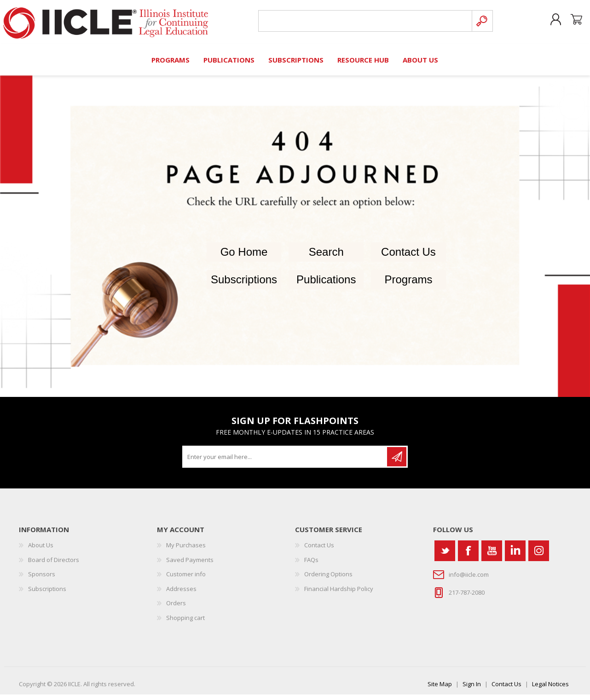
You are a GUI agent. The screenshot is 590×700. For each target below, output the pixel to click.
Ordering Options (328, 580)
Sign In (472, 689)
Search (326, 257)
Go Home (244, 257)
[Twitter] (445, 556)
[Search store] (363, 24)
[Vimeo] (515, 556)
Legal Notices (550, 689)
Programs (408, 285)
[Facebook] (468, 556)
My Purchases (186, 550)
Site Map (440, 689)
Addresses (181, 594)
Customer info (186, 580)
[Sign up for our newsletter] (285, 462)
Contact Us (408, 257)
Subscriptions (244, 285)
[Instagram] (539, 556)
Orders (176, 608)
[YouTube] (492, 556)
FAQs (311, 565)
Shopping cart (572, 23)
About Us (41, 550)
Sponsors (42, 580)
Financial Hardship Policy (339, 594)
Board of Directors (54, 565)
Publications (326, 285)
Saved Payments (190, 565)
